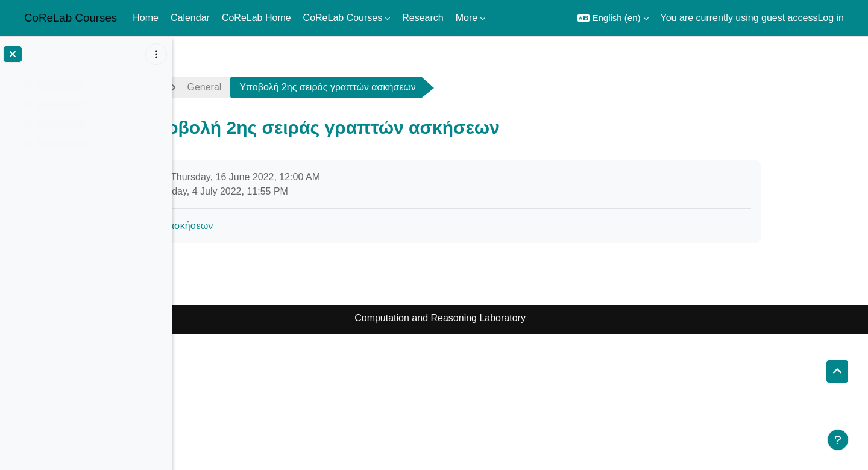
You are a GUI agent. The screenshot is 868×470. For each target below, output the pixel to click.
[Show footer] (838, 440)
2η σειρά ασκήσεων (251, 226)
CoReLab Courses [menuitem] (343, 18)
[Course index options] (156, 54)
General (284, 87)
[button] (613, 18)
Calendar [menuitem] (190, 18)
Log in (831, 18)
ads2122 (218, 87)
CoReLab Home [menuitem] (256, 18)
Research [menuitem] (423, 18)
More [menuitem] (467, 18)
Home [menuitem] (146, 18)
